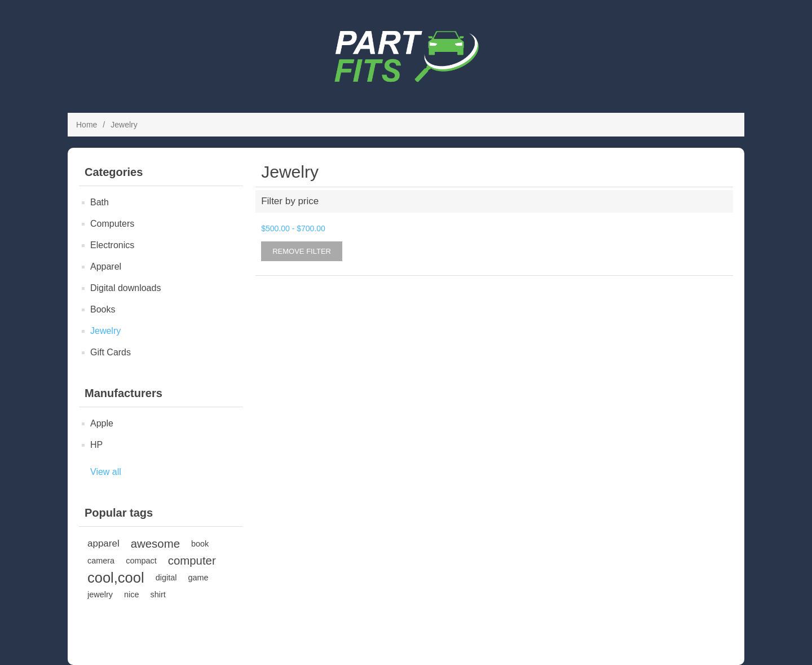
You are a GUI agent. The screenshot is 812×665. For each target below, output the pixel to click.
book (200, 544)
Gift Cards (111, 352)
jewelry (100, 594)
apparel (103, 543)
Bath (100, 202)
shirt (158, 594)
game (198, 578)
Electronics (112, 245)
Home (87, 125)
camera (101, 561)
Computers (112, 224)
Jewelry (105, 331)
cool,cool (116, 578)
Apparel (106, 267)
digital (166, 578)
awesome (155, 544)
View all (106, 472)
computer (192, 561)
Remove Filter (302, 251)
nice (132, 594)
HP (96, 445)
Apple (102, 423)
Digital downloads (125, 288)
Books (103, 309)
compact (141, 561)
